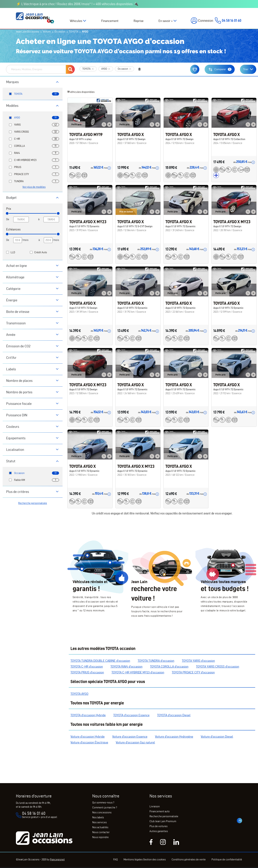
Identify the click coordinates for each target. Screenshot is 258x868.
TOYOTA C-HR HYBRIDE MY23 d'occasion (138, 672)
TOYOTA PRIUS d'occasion (87, 672)
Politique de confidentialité (227, 860)
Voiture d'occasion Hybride (88, 737)
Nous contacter (101, 832)
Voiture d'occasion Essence (130, 737)
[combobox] (36, 69)
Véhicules (76, 21)
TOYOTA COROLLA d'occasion (169, 666)
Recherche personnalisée (33, 503)
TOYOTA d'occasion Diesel (174, 715)
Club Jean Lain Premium (163, 821)
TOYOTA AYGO (79, 694)
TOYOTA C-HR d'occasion (87, 666)
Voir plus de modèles (34, 187)
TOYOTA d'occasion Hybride (88, 715)
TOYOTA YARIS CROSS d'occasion (218, 666)
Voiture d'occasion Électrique (89, 742)
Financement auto (160, 811)
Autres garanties (159, 831)
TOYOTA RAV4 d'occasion (126, 666)
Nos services (99, 822)
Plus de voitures (159, 826)
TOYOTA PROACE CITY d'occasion (193, 672)
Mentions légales (133, 860)
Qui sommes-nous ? (103, 803)
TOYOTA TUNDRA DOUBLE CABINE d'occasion (100, 661)
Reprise (139, 21)
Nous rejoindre (100, 837)
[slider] (7, 213)
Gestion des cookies (154, 860)
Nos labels (98, 817)
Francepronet (57, 860)
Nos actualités (100, 827)
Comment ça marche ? (105, 808)
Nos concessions (102, 812)
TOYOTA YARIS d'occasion (198, 661)
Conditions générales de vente (189, 860)
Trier (246, 69)
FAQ (115, 860)
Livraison (155, 806)
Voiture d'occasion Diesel (217, 737)
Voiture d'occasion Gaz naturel (135, 742)
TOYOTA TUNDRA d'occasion (156, 661)
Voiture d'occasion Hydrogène (174, 737)
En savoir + (166, 21)
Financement (110, 21)
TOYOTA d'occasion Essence (131, 715)
